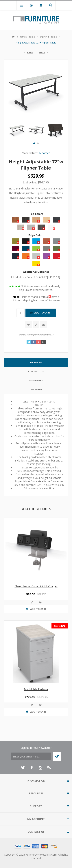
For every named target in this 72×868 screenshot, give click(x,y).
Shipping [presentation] (36, 389)
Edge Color (36, 235)
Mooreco (45, 153)
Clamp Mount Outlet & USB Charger (36, 586)
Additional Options (36, 272)
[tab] (36, 363)
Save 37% (60, 626)
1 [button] (34, 143)
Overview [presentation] (36, 362)
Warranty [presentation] (36, 380)
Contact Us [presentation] (36, 371)
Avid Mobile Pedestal (36, 689)
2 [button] (38, 143)
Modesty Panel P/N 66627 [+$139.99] (38, 277)
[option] (17, 131)
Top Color (36, 214)
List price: (30, 182)
